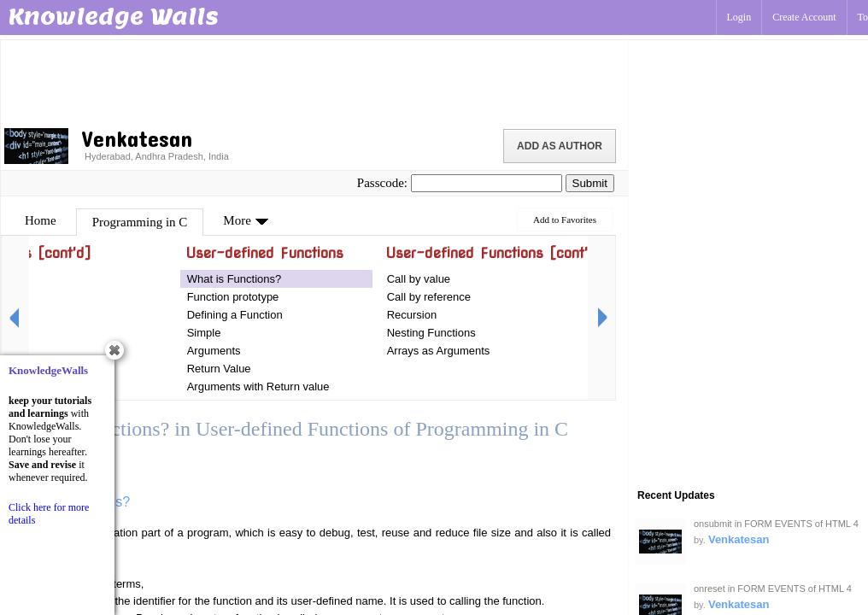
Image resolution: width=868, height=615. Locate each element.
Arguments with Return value (258, 387)
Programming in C (140, 222)
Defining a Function (235, 315)
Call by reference (429, 297)
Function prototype (233, 297)
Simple (204, 333)
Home (41, 220)
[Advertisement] (314, 81)
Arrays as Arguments (439, 351)
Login (739, 17)
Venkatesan (739, 539)
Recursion (412, 315)
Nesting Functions (431, 333)
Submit (590, 183)
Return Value (219, 369)
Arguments (214, 351)
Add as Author (560, 146)
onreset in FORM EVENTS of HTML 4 (773, 589)
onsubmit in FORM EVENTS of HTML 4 (776, 524)
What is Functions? (235, 279)
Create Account (804, 17)
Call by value (419, 279)
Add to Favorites (565, 220)
